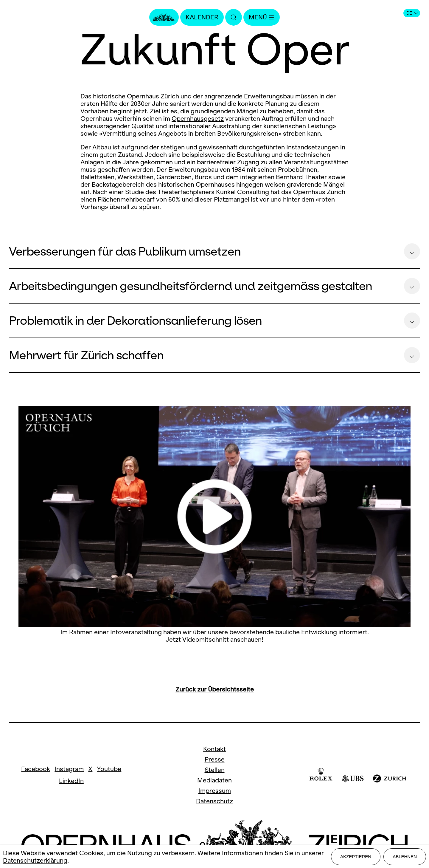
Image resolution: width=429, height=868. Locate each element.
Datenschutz (214, 801)
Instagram (69, 769)
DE (412, 13)
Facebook (36, 769)
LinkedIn (71, 781)
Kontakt (214, 749)
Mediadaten (214, 780)
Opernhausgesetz (198, 119)
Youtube (109, 769)
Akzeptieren (356, 857)
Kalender (202, 17)
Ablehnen (405, 857)
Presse (215, 759)
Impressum (215, 791)
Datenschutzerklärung (35, 860)
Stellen (215, 770)
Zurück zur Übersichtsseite (215, 689)
